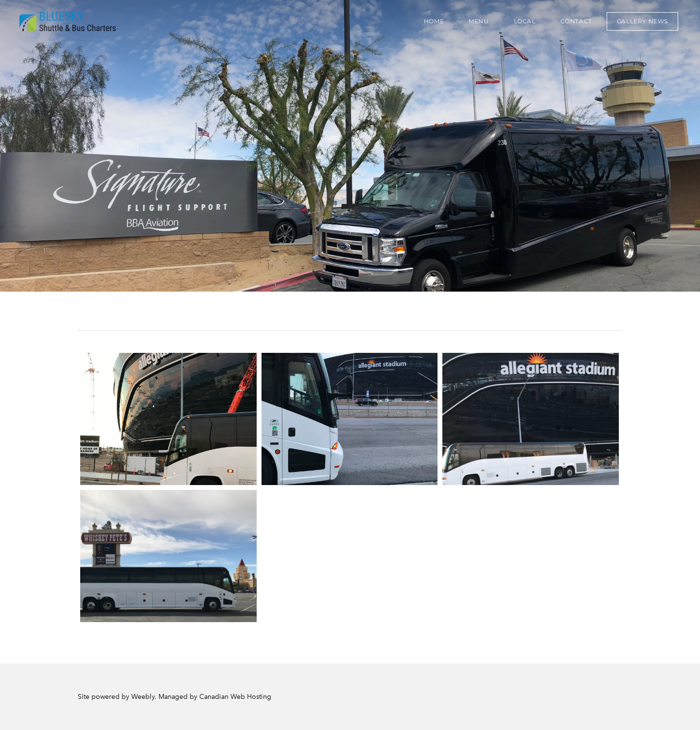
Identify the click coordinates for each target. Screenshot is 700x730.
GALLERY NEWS (642, 21)
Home (434, 21)
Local (525, 21)
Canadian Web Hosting (235, 697)
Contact (576, 21)
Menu (479, 21)
